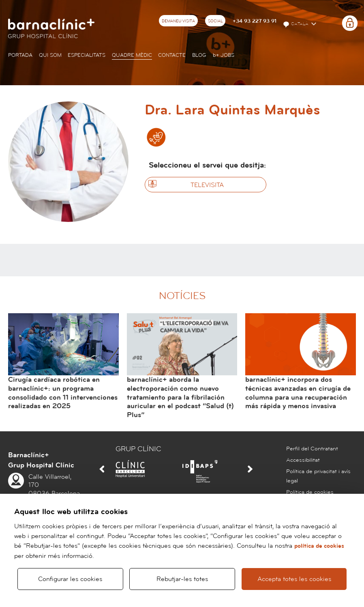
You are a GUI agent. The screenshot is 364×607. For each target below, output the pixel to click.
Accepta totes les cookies (294, 575)
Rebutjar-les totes (182, 575)
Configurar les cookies (70, 575)
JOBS (224, 55)
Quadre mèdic (132, 55)
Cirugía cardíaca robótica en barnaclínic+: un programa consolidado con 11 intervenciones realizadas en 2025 (63, 393)
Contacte (172, 55)
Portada (20, 55)
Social (215, 21)
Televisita (207, 185)
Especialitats (87, 55)
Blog (199, 55)
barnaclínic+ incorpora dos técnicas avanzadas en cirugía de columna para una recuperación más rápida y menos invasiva (298, 393)
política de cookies (319, 539)
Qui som (50, 55)
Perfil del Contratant (312, 449)
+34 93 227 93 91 (255, 21)
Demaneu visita (178, 21)
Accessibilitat (303, 460)
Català (296, 24)
